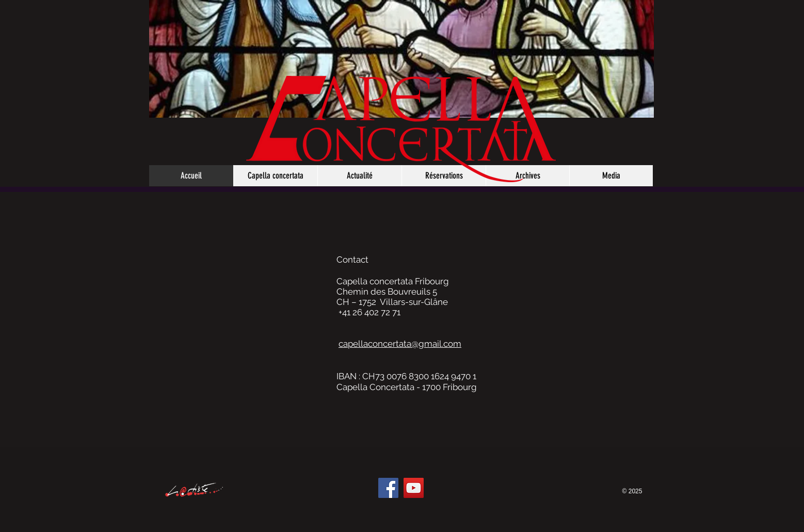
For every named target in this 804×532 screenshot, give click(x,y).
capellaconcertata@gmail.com (400, 344)
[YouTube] (414, 488)
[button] (611, 176)
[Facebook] (388, 488)
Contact (352, 260)
